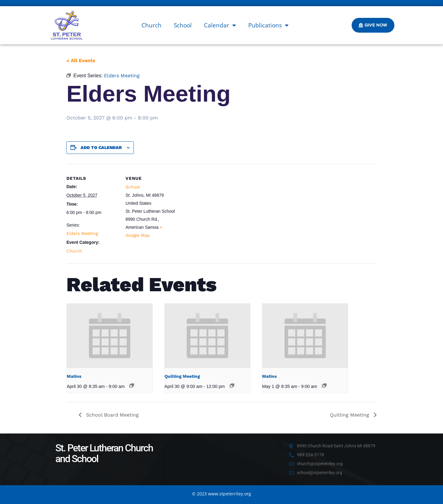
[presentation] (110, 336)
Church (152, 25)
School (183, 25)
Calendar (220, 25)
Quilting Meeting (182, 376)
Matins (74, 376)
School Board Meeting (112, 415)
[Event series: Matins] (132, 385)
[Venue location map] (217, 206)
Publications (268, 25)
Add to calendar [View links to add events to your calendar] (101, 147)
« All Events (81, 60)
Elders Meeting (82, 233)
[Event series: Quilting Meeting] (232, 385)
